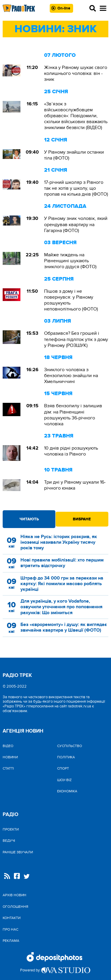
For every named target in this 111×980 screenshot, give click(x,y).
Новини (10, 757)
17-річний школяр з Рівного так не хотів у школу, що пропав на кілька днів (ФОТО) (76, 188)
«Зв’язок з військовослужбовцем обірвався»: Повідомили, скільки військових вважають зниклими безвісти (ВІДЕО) (76, 116)
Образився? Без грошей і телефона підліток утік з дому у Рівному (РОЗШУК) (76, 339)
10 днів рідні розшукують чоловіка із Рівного (71, 451)
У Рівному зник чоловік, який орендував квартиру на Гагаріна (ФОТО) (76, 224)
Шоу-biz (64, 780)
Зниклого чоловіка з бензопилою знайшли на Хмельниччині (71, 376)
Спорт (63, 768)
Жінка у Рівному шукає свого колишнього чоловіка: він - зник (76, 73)
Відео (8, 746)
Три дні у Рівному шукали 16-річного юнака (75, 485)
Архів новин (15, 895)
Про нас (11, 929)
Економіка (67, 791)
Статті (8, 768)
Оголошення (15, 907)
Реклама (11, 941)
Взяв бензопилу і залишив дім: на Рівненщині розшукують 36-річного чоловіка (73, 415)
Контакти (12, 918)
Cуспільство (70, 746)
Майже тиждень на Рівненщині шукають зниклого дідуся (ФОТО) (70, 261)
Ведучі (9, 841)
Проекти (11, 829)
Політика (66, 757)
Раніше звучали (18, 852)
